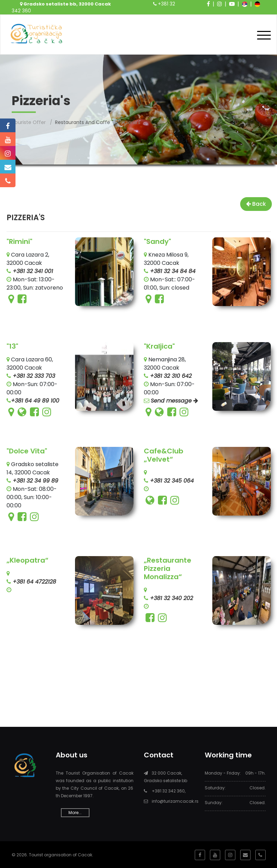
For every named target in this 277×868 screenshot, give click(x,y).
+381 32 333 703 (33, 375)
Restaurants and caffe (83, 122)
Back (256, 203)
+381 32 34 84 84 (172, 270)
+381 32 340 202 (171, 598)
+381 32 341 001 (32, 270)
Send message (174, 400)
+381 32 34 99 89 (35, 480)
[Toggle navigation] (264, 34)
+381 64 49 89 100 (35, 400)
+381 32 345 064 (171, 480)
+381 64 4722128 (34, 581)
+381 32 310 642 (170, 375)
